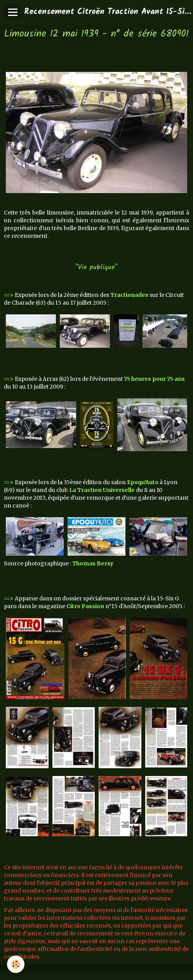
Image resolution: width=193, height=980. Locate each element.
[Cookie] (16, 964)
